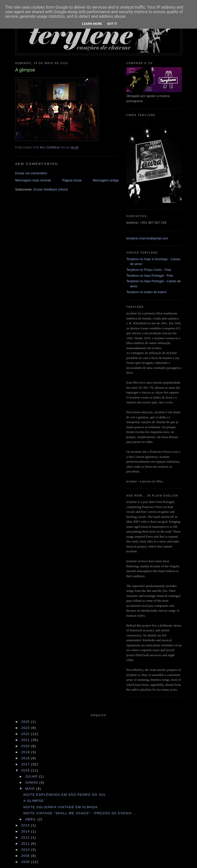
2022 (26, 734)
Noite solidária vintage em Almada (60, 807)
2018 (26, 758)
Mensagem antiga (106, 180)
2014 (26, 831)
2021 (26, 740)
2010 (26, 850)
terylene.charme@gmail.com (147, 238)
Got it (112, 24)
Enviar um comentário (31, 173)
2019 (26, 752)
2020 (26, 746)
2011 (26, 844)
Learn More (92, 24)
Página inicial (72, 180)
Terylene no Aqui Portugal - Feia (150, 276)
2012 (26, 837)
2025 (26, 722)
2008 (26, 862)
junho (32, 782)
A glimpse (33, 801)
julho (32, 776)
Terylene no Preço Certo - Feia (149, 270)
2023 (26, 728)
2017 (26, 764)
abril (31, 819)
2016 (26, 770)
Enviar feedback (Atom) (51, 189)
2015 (26, 825)
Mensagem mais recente (33, 180)
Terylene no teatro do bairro (146, 292)
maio (31, 789)
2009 (26, 856)
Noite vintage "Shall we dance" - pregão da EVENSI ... (80, 813)
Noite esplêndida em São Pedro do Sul (65, 795)
